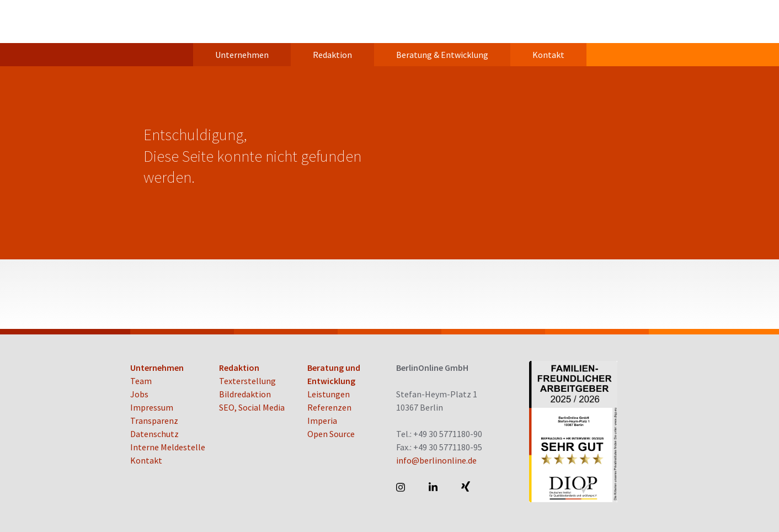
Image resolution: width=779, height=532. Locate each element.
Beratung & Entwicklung (442, 55)
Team (141, 381)
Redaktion (332, 55)
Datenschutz (154, 434)
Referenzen (329, 407)
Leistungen (329, 394)
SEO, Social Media (252, 407)
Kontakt (548, 55)
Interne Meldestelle (168, 447)
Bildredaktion (245, 394)
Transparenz (154, 421)
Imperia (322, 421)
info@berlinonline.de (436, 460)
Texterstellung (247, 381)
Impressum (152, 407)
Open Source (331, 434)
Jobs (139, 394)
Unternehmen (242, 55)
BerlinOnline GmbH (174, 22)
